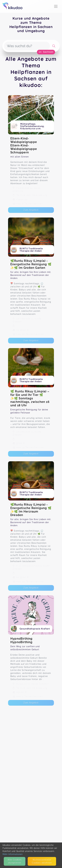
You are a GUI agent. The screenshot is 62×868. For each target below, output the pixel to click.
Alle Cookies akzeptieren (15, 861)
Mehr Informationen (13, 854)
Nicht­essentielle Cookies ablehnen (42, 861)
